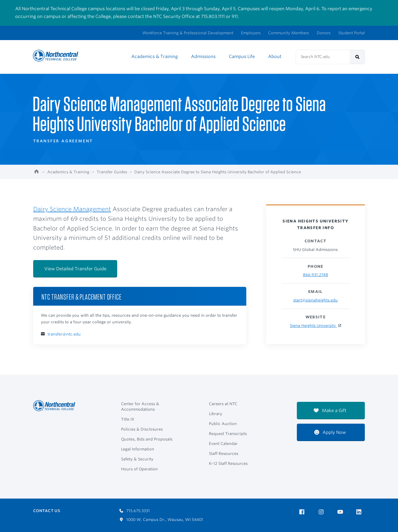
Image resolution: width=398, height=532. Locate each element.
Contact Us (47, 511)
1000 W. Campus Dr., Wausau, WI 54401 (161, 520)
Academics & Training (155, 57)
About (275, 57)
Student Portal (352, 33)
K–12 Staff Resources (228, 463)
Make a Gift (330, 411)
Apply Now (330, 432)
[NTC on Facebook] (303, 512)
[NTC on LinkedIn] (361, 512)
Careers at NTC (223, 404)
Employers (251, 33)
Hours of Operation (139, 469)
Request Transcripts (228, 434)
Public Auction (223, 424)
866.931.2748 (315, 275)
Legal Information (138, 449)
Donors (324, 33)
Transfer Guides (112, 172)
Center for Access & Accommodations (140, 407)
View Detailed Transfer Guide (75, 269)
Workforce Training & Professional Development (188, 33)
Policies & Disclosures (142, 429)
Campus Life (242, 57)
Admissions (203, 57)
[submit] (357, 57)
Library (216, 414)
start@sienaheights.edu (315, 300)
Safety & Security (137, 459)
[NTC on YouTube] (341, 512)
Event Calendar (223, 444)
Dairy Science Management (72, 209)
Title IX (128, 419)
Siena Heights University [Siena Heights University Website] (313, 326)
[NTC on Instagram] (322, 512)
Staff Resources (224, 454)
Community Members (289, 33)
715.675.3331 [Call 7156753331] (135, 511)
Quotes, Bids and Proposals (147, 439)
